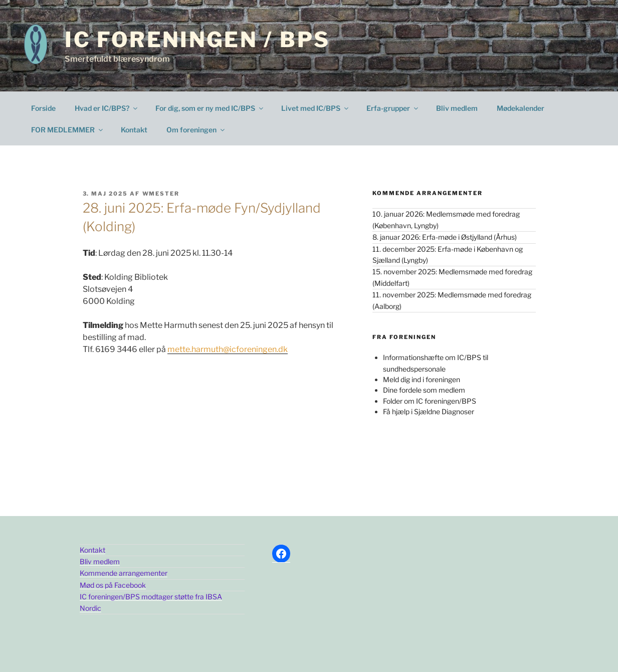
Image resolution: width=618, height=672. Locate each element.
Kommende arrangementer (124, 573)
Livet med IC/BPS (316, 108)
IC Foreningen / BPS (197, 39)
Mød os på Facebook (113, 585)
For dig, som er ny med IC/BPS (210, 108)
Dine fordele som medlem (424, 390)
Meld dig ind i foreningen (422, 379)
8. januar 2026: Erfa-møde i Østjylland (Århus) (445, 237)
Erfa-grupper (393, 108)
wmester (161, 194)
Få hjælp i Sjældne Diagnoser (429, 411)
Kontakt (134, 130)
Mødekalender (521, 108)
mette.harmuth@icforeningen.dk (228, 349)
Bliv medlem (457, 108)
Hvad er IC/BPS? (107, 108)
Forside (43, 108)
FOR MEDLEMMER (68, 130)
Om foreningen (196, 130)
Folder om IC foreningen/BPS (430, 401)
